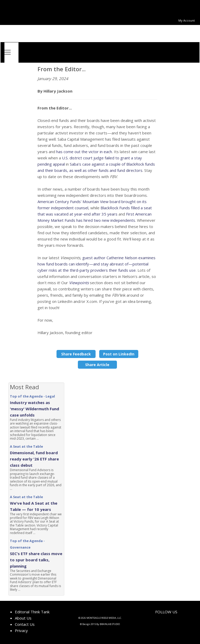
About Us (23, 618)
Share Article (97, 365)
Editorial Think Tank (32, 612)
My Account (187, 20)
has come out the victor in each (84, 152)
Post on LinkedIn (119, 354)
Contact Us (25, 624)
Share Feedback (76, 354)
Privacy (21, 630)
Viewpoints (79, 283)
